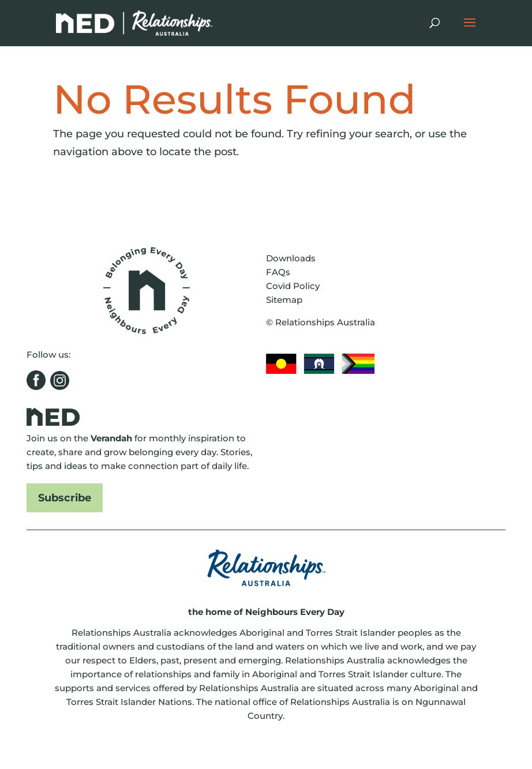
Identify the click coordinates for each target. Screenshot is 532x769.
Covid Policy (293, 286)
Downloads (291, 258)
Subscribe (65, 498)
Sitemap (284, 300)
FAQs (278, 272)
